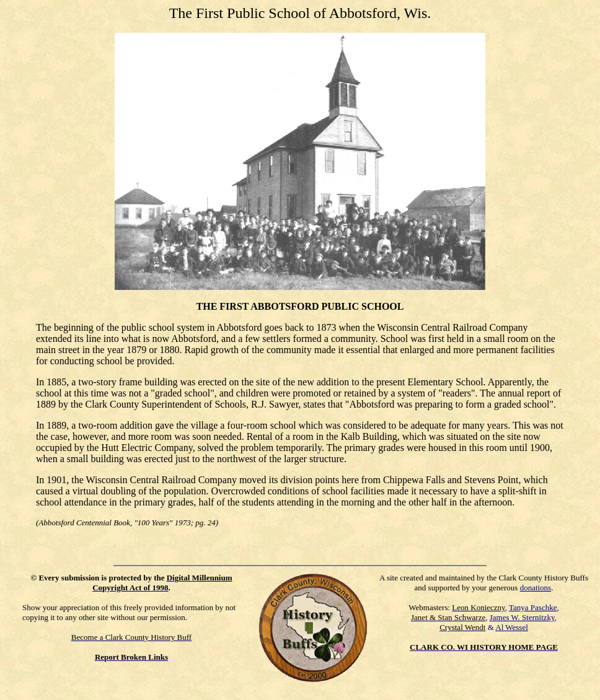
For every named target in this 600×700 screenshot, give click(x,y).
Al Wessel (512, 627)
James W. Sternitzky (522, 617)
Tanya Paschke (533, 607)
